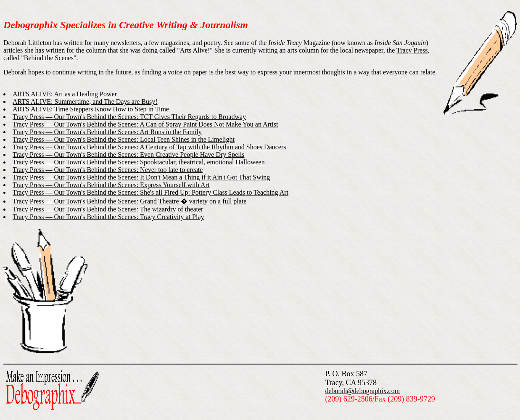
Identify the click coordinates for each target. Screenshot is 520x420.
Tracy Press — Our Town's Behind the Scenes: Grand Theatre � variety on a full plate (129, 201)
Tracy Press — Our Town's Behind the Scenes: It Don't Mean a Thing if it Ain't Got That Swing (141, 177)
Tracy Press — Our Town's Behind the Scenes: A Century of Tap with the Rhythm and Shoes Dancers (149, 147)
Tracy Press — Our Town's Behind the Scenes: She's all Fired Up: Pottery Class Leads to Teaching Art (150, 192)
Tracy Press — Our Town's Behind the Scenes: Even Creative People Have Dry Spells (128, 155)
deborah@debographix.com (362, 391)
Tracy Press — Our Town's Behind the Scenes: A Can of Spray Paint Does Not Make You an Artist (145, 124)
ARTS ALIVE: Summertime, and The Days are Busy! (85, 102)
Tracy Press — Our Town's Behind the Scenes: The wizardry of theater (108, 209)
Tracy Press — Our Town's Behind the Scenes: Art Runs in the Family (107, 132)
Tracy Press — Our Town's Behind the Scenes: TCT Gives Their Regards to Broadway (129, 117)
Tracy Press (412, 50)
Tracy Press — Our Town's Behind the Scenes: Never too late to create (108, 170)
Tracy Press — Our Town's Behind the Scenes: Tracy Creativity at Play (108, 217)
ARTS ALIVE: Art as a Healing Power (65, 94)
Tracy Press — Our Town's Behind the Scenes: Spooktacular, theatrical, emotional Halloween (139, 162)
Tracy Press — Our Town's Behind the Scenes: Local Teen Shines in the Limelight (124, 139)
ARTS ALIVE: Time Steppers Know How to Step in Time (91, 109)
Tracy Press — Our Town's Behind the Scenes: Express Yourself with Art (111, 185)
